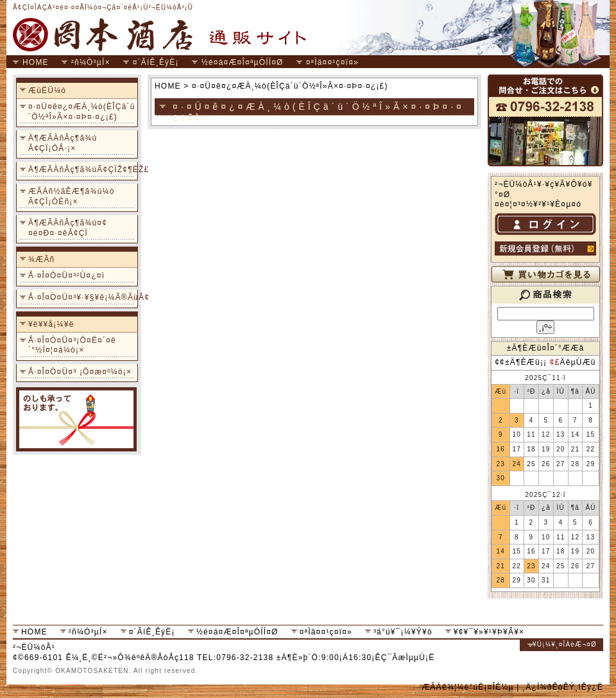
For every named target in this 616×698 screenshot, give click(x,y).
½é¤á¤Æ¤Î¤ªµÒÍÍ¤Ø (243, 62)
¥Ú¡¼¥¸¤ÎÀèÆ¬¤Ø (565, 644)
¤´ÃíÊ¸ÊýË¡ (156, 62)
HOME (36, 62)
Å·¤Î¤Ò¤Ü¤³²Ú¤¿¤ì (66, 275)
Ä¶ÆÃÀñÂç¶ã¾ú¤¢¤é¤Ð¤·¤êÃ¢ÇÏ (68, 228)
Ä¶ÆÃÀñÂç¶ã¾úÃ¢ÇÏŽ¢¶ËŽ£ (82, 170)
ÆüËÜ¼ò (47, 91)
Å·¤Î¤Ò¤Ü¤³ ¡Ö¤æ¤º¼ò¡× (80, 372)
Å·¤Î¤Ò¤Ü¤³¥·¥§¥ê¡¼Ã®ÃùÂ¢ (82, 297)
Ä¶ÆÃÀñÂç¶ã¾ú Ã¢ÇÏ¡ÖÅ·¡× (63, 143)
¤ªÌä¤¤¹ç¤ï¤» (332, 62)
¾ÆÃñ (42, 259)
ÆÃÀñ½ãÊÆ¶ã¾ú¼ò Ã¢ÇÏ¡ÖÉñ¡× (72, 196)
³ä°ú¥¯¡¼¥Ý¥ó (403, 632)
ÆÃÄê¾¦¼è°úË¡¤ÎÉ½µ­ (467, 687)
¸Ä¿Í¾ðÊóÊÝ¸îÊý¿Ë (563, 687)
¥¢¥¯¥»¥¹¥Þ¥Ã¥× (489, 632)
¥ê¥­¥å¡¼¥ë (51, 324)
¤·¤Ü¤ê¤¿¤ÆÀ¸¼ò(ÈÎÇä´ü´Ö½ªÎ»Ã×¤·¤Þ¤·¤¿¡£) (82, 112)
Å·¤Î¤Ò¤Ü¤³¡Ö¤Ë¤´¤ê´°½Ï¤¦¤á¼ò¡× (72, 345)
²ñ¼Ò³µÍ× (91, 62)
